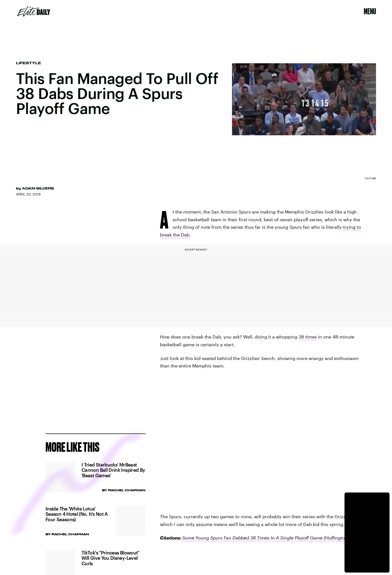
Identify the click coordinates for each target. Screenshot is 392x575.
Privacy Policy (54, 400)
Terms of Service (123, 398)
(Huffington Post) (341, 538)
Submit (131, 420)
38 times (308, 337)
